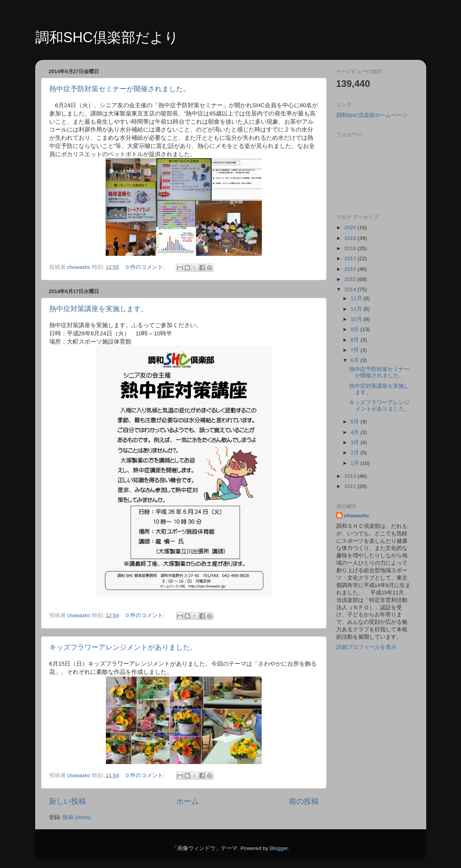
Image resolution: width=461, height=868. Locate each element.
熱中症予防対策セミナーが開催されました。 (120, 89)
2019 (351, 238)
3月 (356, 442)
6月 (356, 360)
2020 (351, 228)
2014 (351, 289)
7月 (356, 350)
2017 (351, 258)
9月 (356, 329)
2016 (351, 269)
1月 (356, 463)
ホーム (187, 801)
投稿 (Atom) (77, 817)
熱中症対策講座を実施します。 (99, 309)
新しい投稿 (67, 801)
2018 (351, 248)
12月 (357, 298)
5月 (356, 422)
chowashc (357, 516)
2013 (351, 476)
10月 (357, 319)
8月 (356, 340)
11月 (357, 309)
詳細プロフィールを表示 (366, 647)
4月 (356, 432)
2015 (351, 279)
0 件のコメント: (146, 267)
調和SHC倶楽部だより (107, 37)
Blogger (279, 848)
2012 (351, 486)
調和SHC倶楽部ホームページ (372, 115)
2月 (356, 453)
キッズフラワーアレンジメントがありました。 (123, 647)
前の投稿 (304, 801)
